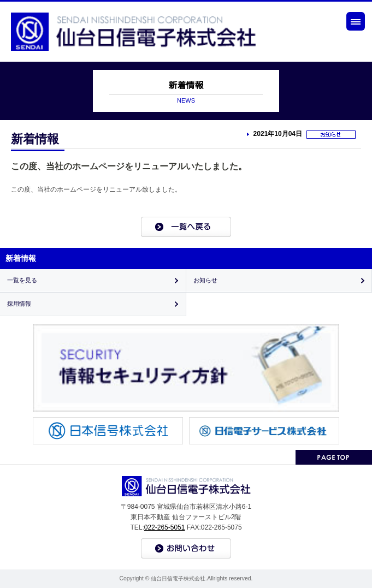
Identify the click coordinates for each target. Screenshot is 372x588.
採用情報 (19, 304)
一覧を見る (22, 280)
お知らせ (205, 280)
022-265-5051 (165, 527)
